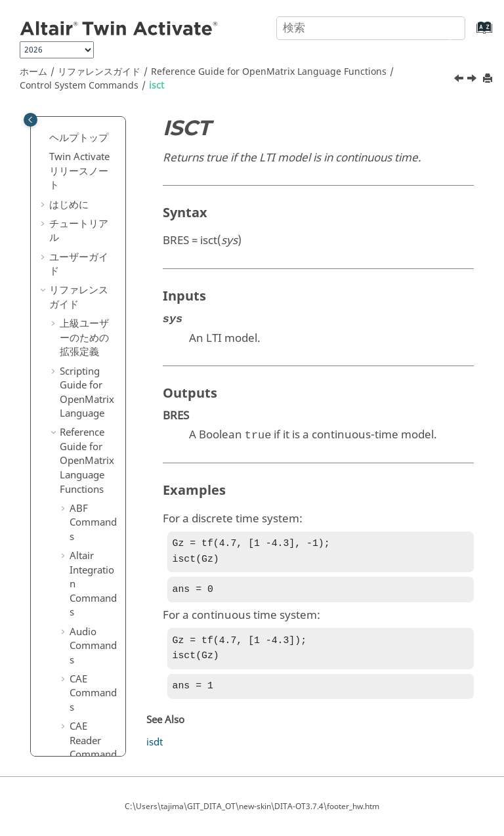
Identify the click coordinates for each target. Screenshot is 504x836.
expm (92, 177)
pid (87, 742)
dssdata (97, 119)
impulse (97, 273)
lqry (88, 484)
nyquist (96, 633)
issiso (92, 369)
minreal (97, 613)
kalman (96, 408)
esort (91, 138)
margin (96, 594)
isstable (96, 388)
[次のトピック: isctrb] (473, 80)
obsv (90, 652)
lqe (86, 446)
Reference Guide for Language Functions (269, 72)
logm (91, 427)
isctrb (92, 311)
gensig (94, 215)
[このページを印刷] (489, 79)
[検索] (440, 27)
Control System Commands (79, 86)
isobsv (94, 350)
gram (92, 234)
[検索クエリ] (371, 28)
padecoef (96, 697)
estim (92, 158)
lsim (89, 503)
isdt (88, 331)
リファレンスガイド (99, 72)
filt (85, 196)
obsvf (92, 671)
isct (157, 86)
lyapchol (97, 549)
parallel (96, 723)
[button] (74, 120)
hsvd (90, 254)
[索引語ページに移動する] (471, 34)
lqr (86, 465)
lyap (89, 522)
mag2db (98, 575)
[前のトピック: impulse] (460, 80)
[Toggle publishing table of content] (31, 120)
